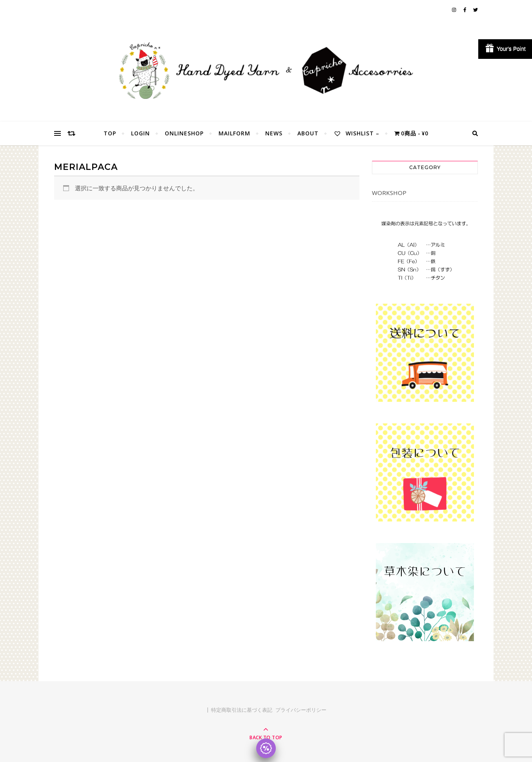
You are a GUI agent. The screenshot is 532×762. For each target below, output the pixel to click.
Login (140, 133)
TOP (110, 133)
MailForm (234, 133)
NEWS (274, 133)
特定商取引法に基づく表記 (242, 710)
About (308, 133)
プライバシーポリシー (301, 710)
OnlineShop (184, 133)
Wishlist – (356, 133)
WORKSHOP (389, 193)
